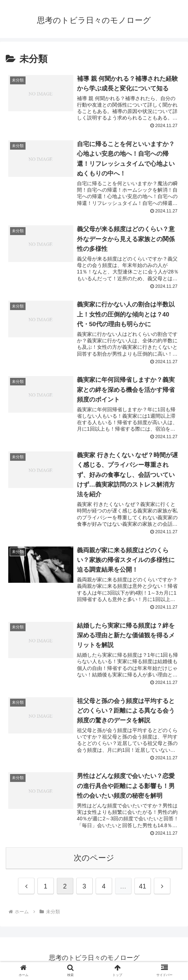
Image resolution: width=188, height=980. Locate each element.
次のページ (94, 859)
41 (142, 888)
